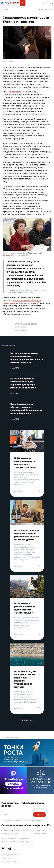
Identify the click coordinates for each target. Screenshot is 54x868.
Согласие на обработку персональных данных (23, 820)
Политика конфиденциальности (15, 838)
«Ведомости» (16, 92)
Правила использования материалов (17, 842)
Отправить (39, 815)
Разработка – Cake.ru (10, 862)
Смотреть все (27, 720)
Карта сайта (7, 858)
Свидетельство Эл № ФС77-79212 (15, 830)
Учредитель (39, 830)
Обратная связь (41, 834)
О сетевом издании (10, 834)
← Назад (5, 9)
